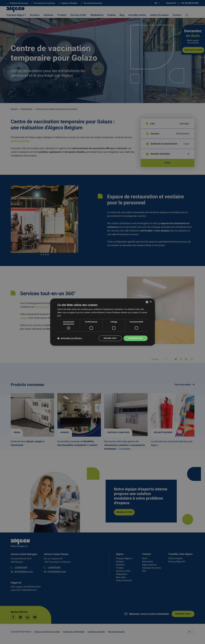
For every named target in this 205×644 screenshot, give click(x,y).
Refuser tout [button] (109, 338)
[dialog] (102, 322)
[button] (70, 338)
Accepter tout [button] (135, 338)
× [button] (151, 302)
